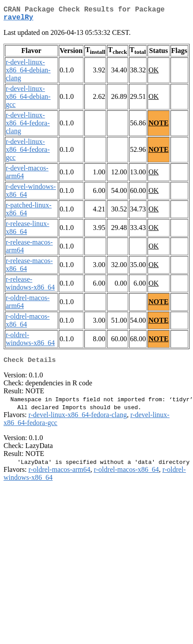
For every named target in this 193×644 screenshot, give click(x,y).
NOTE (158, 126)
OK (153, 73)
